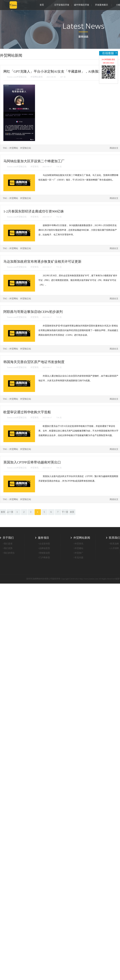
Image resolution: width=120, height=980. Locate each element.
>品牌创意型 (44, 548)
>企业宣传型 (44, 544)
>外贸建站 (78, 548)
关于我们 (8, 538)
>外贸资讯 (78, 544)
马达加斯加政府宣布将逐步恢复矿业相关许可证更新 (42, 262)
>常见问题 (78, 558)
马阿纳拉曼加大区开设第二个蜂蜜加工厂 (34, 161)
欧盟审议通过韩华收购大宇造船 (27, 412)
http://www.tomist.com (89, 579)
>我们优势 (8, 548)
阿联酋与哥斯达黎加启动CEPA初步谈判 (33, 312)
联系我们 (114, 538)
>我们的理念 (9, 553)
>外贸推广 (78, 553)
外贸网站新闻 (82, 538)
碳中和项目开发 (82, 5)
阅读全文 (114, 148)
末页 (72, 512)
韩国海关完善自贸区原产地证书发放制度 (34, 362)
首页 (42, 5)
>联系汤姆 (114, 544)
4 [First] (38, 512)
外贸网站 (14, 148)
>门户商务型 (44, 558)
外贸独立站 (26, 148)
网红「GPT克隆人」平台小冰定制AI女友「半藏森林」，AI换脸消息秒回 (58, 71)
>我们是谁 (8, 544)
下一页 (65, 512)
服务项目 (43, 538)
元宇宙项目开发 (62, 5)
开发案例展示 (101, 5)
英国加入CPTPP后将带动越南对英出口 (32, 462)
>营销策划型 (44, 553)
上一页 (10, 512)
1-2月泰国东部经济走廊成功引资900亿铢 (34, 211)
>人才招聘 (114, 548)
